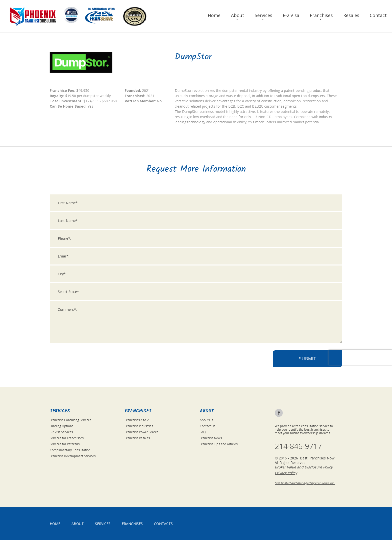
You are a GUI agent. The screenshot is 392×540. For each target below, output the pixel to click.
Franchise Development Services (73, 456)
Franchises (321, 15)
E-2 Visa (291, 15)
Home (214, 15)
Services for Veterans (65, 444)
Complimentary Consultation (70, 450)
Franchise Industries (139, 426)
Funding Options (61, 426)
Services (263, 15)
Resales (351, 15)
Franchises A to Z (137, 420)
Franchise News (211, 438)
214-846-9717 (298, 446)
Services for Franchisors (67, 438)
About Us (206, 420)
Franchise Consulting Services (70, 420)
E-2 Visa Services (61, 432)
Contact (378, 15)
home (55, 524)
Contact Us (207, 426)
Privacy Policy (286, 473)
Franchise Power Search (141, 432)
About (238, 15)
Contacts (163, 524)
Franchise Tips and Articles (219, 444)
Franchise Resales (137, 438)
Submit (308, 363)
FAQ (203, 432)
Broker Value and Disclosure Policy (304, 467)
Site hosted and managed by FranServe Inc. (305, 483)
